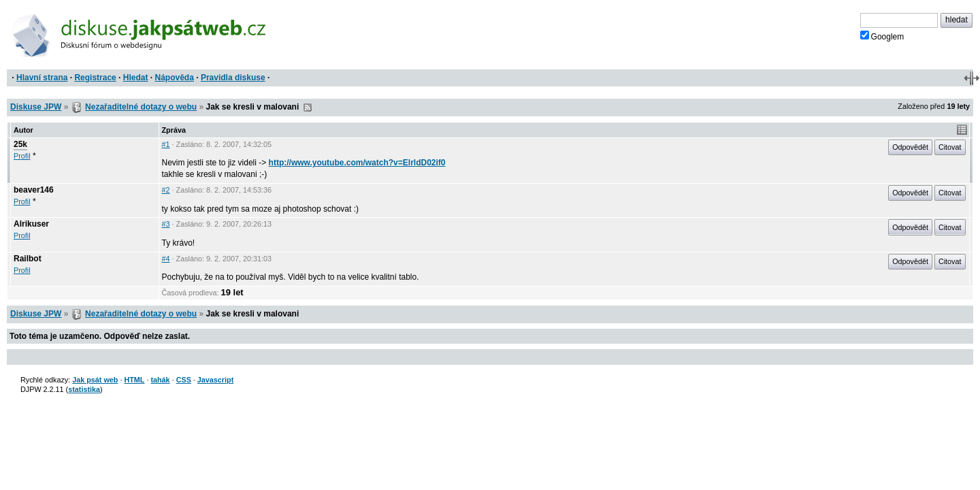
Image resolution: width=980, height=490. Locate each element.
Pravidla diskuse (233, 78)
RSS (308, 108)
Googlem (882, 36)
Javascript (215, 380)
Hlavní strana (42, 78)
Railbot (28, 259)
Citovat (950, 147)
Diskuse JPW (36, 107)
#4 (166, 259)
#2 (166, 190)
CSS (184, 380)
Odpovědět (910, 147)
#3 (166, 224)
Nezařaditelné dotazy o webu (141, 107)
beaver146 (34, 190)
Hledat (136, 78)
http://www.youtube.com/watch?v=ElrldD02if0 (357, 163)
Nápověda (175, 78)
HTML (134, 380)
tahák (160, 380)
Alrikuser (31, 224)
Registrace (95, 78)
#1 (166, 144)
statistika (84, 389)
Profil (22, 156)
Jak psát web (95, 380)
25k (20, 144)
